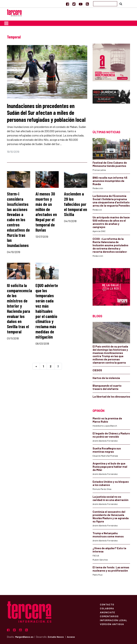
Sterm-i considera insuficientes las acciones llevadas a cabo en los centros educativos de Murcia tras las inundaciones (18, 220)
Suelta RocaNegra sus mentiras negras (107, 450)
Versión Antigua (112, 624)
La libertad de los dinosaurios (111, 396)
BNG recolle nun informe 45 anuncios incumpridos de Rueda (110, 181)
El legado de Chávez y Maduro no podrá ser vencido (111, 435)
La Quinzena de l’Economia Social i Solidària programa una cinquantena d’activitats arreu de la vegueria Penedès (111, 201)
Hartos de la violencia (106, 378)
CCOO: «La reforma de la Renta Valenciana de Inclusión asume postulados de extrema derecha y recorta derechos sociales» (110, 245)
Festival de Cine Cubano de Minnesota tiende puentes (110, 164)
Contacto (107, 604)
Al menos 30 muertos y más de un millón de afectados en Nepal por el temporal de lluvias (46, 212)
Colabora (107, 608)
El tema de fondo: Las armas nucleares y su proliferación (111, 569)
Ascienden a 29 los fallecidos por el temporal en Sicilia (76, 204)
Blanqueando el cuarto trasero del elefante (107, 387)
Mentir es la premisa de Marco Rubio (107, 420)
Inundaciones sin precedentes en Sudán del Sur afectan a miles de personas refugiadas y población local (46, 113)
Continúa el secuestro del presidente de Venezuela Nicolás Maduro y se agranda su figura (111, 516)
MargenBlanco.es (24, 637)
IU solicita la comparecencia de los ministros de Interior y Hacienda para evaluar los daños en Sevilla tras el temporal (19, 308)
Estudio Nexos (56, 637)
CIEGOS (97, 370)
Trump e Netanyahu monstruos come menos (108, 535)
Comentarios (109, 616)
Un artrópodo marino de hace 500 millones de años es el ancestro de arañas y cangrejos (111, 222)
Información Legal (114, 620)
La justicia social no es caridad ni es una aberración (111, 498)
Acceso (71, 637)
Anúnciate (107, 612)
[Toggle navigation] (6, 23)
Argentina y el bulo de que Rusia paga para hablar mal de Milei (110, 467)
